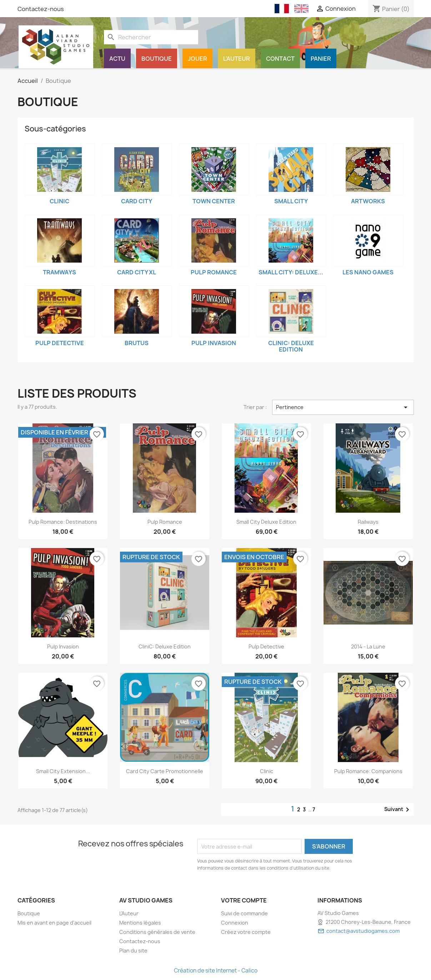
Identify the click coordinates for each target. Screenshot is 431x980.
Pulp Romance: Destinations (63, 522)
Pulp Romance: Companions (368, 771)
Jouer (197, 59)
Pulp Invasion (214, 343)
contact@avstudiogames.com (363, 931)
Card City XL (137, 272)
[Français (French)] (282, 9)
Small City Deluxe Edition (266, 522)
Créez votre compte (246, 932)
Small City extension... (63, 771)
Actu (117, 59)
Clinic (59, 201)
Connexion (235, 923)
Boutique (157, 59)
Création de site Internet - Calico (216, 971)
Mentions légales (140, 923)
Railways (368, 522)
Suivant (398, 810)
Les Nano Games (368, 272)
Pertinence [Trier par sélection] (343, 407)
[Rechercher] (151, 37)
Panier (321, 59)
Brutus (137, 343)
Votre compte (244, 900)
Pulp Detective (60, 343)
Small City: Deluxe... (291, 272)
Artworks (368, 201)
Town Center (214, 201)
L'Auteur (237, 59)
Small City (291, 201)
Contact (280, 59)
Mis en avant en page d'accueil (54, 923)
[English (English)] (301, 9)
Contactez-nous (41, 9)
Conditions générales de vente (157, 932)
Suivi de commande (244, 913)
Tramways (59, 272)
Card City (137, 201)
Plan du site (133, 951)
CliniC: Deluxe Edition (291, 346)
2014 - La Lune (368, 646)
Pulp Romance (214, 272)
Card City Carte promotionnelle (165, 771)
